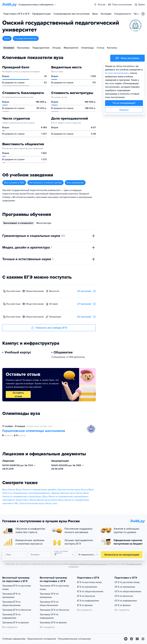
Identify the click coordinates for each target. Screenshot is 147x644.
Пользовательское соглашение (74, 639)
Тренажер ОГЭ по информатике (49, 616)
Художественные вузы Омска (67, 493)
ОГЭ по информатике (126, 601)
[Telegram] (131, 639)
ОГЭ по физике (123, 605)
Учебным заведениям (14, 639)
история (53, 304)
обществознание (35, 291)
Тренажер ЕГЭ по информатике (11, 616)
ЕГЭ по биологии (86, 596)
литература (55, 317)
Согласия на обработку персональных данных (88, 564)
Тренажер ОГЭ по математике (49, 596)
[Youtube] (137, 639)
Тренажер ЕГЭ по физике (16, 623)
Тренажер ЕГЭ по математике (11, 596)
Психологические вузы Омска (35, 503)
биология (54, 291)
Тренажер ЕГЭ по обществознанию (11, 604)
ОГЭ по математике (125, 587)
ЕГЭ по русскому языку (89, 582)
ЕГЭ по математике (87, 587)
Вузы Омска (9, 490)
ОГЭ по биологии (124, 596)
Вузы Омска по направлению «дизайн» (36, 490)
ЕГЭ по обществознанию (90, 591)
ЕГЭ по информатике (88, 601)
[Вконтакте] (126, 639)
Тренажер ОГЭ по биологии (54, 610)
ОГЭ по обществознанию (128, 591)
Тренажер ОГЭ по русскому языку (54, 587)
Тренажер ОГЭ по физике (53, 623)
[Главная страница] (9, 5)
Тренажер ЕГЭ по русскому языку (17, 587)
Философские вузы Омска (43, 500)
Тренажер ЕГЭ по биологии (17, 610)
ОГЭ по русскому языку (127, 582)
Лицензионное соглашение (42, 639)
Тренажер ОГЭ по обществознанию (49, 604)
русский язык (13, 291)
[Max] (143, 639)
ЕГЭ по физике (85, 605)
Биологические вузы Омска (73, 490)
